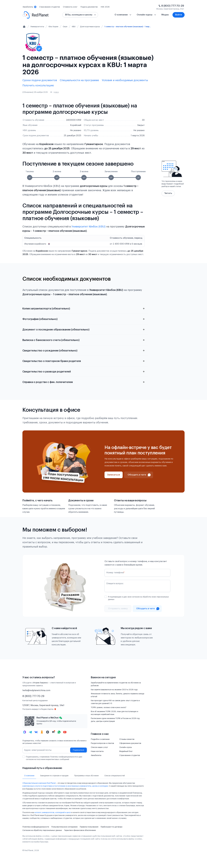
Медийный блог (126, 751)
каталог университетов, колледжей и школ (53, 812)
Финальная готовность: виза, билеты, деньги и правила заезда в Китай (118, 695)
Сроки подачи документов (40, 80)
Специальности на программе (79, 80)
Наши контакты (97, 751)
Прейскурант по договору (112, 827)
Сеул (65, 27)
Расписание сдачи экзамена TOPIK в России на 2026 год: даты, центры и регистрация (115, 720)
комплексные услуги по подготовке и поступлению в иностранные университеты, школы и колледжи (65, 786)
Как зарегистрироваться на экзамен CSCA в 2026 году (114, 690)
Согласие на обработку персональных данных (42, 830)
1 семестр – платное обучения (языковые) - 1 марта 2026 (128, 27)
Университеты (37, 27)
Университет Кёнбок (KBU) (88, 227)
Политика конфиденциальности (36, 827)
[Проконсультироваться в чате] (139, 475)
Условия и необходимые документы (125, 80)
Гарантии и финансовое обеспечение (80, 830)
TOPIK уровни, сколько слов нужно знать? (109, 707)
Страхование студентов (130, 755)
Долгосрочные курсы (90, 27)
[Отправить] (118, 609)
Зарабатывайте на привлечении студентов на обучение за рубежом (116, 684)
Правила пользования (89, 827)
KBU (74, 27)
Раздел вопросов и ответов (102, 743)
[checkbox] (106, 597)
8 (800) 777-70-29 (173, 6)
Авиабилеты (96, 755)
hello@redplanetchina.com (36, 690)
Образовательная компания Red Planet (39, 783)
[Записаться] (114, 475)
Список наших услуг (99, 747)
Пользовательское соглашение (64, 827)
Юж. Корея (53, 27)
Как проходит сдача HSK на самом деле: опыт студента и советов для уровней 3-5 (115, 702)
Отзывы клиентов (127, 739)
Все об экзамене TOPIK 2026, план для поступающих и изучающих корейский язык (114, 713)
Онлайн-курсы (126, 747)
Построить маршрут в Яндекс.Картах (39, 709)
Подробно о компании (100, 739)
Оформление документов (130, 743)
